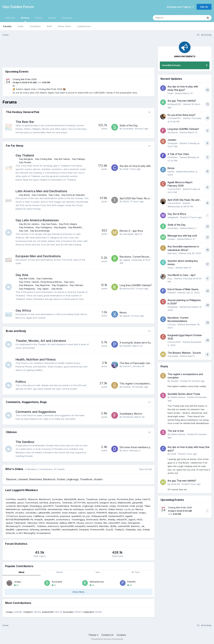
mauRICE (22, 499)
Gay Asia (22, 275)
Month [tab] (60, 572)
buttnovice (53, 526)
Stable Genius (116, 509)
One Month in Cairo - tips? (182, 275)
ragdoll (126, 260)
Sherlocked (35, 479)
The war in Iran (176, 431)
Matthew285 (124, 503)
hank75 (146, 499)
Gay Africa (23, 310)
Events (39, 18)
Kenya (123, 312)
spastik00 (76, 516)
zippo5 (132, 519)
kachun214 (129, 288)
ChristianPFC (29, 526)
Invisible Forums (171, 65)
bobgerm (104, 503)
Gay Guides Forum (18, 7)
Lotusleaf (23, 479)
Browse (25, 19)
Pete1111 (10, 513)
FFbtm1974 (102, 513)
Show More (79, 592)
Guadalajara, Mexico (131, 414)
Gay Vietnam (76, 285)
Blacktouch (49, 479)
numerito (89, 509)
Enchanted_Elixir (125, 499)
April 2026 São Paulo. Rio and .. (137, 198)
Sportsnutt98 (67, 526)
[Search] (169, 18)
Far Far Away (15, 146)
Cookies (121, 635)
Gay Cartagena (44, 227)
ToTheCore (12, 516)
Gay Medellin (75, 227)
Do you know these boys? (182, 115)
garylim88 (137, 503)
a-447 (19, 533)
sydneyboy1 (28, 509)
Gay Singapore (60, 285)
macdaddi (128, 234)
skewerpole (52, 523)
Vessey (80, 523)
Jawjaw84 (49, 519)
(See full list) (145, 469)
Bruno (113, 503)
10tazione (11, 479)
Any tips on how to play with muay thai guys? (144, 166)
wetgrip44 (173, 217)
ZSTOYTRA (80, 503)
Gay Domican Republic (73, 195)
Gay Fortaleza (26, 227)
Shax (124, 523)
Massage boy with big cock (182, 236)
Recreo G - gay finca (131, 231)
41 (54, 585)
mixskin (171, 239)
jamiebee (45, 530)
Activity (52, 18)
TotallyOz (119, 530)
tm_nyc (86, 516)
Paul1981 (56, 530)
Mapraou (113, 513)
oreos (171, 268)
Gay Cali (23, 231)
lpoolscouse (25, 516)
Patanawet (20, 523)
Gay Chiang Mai (43, 159)
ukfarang (34, 530)
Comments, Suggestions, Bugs (26, 402)
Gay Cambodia (44, 278)
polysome (65, 516)
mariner (103, 499)
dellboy (63, 523)
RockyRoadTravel (128, 513)
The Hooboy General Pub (23, 112)
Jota (139, 530)
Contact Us (107, 635)
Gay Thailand (25, 155)
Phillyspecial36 (99, 516)
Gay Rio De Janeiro (29, 224)
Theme (93, 635)
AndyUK (38, 519)
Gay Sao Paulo (49, 224)
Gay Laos (69, 282)
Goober (127, 387)
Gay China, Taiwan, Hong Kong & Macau (40, 282)
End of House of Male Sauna (183, 289)
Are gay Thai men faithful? (182, 101)
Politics (21, 382)
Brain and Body (16, 331)
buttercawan (101, 506)
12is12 (126, 201)
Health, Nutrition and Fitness (36, 359)
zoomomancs (63, 519)
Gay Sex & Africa (177, 214)
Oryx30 (109, 530)
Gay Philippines (27, 289)
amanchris (55, 503)
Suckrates (128, 129)
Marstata (104, 526)
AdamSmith (48, 612)
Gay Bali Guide (27, 278)
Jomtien (172, 140)
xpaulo (126, 316)
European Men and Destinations (38, 256)
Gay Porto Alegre (68, 224)
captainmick (22, 530)
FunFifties (11, 499)
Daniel (171, 171)
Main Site (10, 18)
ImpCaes (172, 253)
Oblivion (11, 432)
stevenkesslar (55, 509)
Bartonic (135, 526)
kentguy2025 (174, 104)
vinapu (142, 513)
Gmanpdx (84, 530)
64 (16, 585)
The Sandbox (25, 442)
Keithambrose (13, 509)
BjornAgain (23, 506)
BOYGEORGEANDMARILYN (19, 519)
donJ (125, 450)
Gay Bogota (60, 227)
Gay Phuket (25, 162)
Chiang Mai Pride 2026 (25, 79)
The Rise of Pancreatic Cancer (137, 363)
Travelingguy (78, 519)
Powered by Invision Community (107, 639)
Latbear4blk (44, 513)
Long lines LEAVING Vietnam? (136, 285)
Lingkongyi (73, 479)
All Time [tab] (136, 572)
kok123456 (41, 509)
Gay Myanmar (42, 285)
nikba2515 (122, 519)
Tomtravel (67, 503)
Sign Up (204, 7)
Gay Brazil (24, 195)
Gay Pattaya (78, 159)
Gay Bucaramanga (40, 231)
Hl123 (140, 519)
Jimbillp (111, 519)
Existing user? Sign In (180, 7)
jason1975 (48, 506)
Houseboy (67, 18)
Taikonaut (32, 523)
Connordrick (52, 516)
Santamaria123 (116, 516)
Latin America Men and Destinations (41, 191)
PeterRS (127, 346)
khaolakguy (36, 506)
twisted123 (92, 526)
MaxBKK (10, 530)
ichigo (113, 506)
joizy (170, 278)
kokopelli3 (80, 526)
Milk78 (72, 523)
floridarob (128, 417)
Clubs (21, 26)
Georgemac (134, 523)
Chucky (172, 324)
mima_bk (10, 533)
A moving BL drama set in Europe (138, 343)
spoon (21, 503)
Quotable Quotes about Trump (184, 394)
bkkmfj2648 (70, 499)
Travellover (86, 479)
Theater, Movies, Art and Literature (41, 341)
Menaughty (29, 533)
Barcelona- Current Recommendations (141, 257)
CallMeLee (39, 516)
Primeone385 (97, 530)
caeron (82, 513)
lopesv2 (91, 513)
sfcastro (98, 479)
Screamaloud (43, 533)
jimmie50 (56, 513)
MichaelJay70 (13, 526)
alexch (81, 499)
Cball (126, 169)
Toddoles (42, 526)
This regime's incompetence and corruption (144, 384)
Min (105, 523)
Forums (7, 26)
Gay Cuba (54, 195)
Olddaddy (130, 530)
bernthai (44, 503)
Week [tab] (21, 572)
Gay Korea (57, 289)
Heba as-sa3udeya (73, 509)
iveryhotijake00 (70, 530)
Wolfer (103, 519)
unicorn (127, 366)
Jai (143, 526)
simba (138, 499)
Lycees (112, 499)
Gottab (146, 530)
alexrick (103, 509)
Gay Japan (43, 289)
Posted (193, 381)
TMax (147, 506)
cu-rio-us (129, 509)
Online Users (64, 26)
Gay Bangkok (26, 159)
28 (92, 585)
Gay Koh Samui (62, 159)
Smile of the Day (129, 125)
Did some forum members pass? (137, 447)
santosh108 (124, 526)
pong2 (140, 506)
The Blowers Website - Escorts (184, 353)
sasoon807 (114, 523)
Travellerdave (62, 506)
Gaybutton (89, 612)
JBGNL (113, 526)
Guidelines (35, 26)
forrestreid (123, 506)
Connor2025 (174, 189)
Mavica (139, 509)
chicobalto (31, 513)
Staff (49, 26)
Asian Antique (69, 513)
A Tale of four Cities (178, 154)
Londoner (11, 506)
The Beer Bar (25, 122)
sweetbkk (11, 503)
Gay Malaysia (26, 285)
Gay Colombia (39, 195)
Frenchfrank (32, 503)
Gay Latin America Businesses (37, 220)
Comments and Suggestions (36, 412)
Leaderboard (84, 26)
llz (96, 509)
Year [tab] (98, 572)
